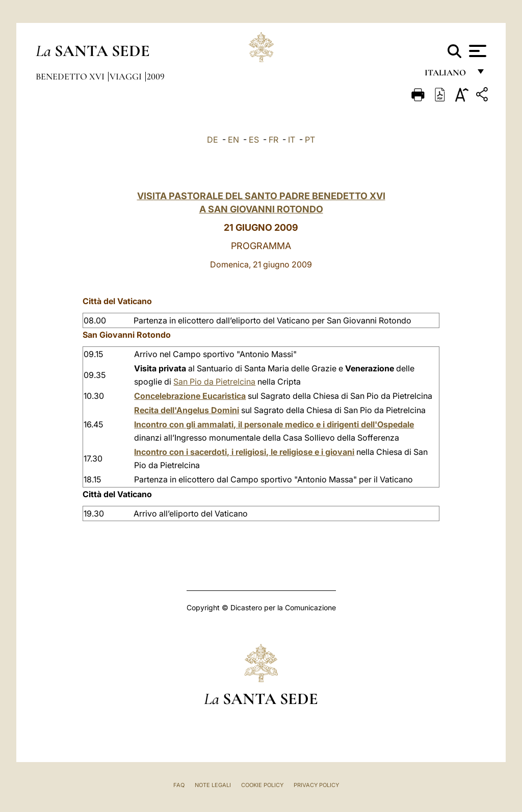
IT (292, 140)
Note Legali (213, 785)
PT (310, 140)
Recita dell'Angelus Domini (187, 410)
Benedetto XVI (71, 76)
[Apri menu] (476, 51)
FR (273, 140)
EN (233, 140)
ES (254, 140)
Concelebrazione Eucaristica (190, 396)
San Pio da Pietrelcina (214, 382)
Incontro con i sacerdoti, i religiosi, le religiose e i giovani (244, 452)
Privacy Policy (316, 785)
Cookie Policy (262, 785)
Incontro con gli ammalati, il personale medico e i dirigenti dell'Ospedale (274, 424)
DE (213, 140)
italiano (447, 75)
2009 (156, 76)
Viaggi (127, 76)
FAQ (179, 785)
